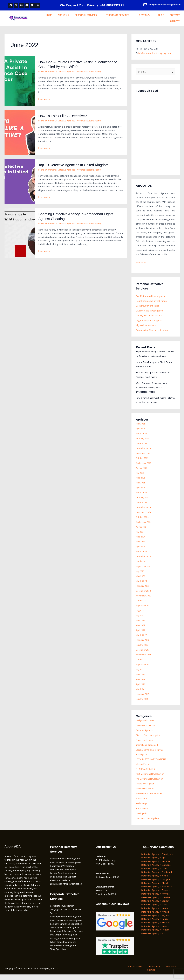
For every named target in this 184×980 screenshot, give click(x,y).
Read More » (45, 99)
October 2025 (143, 463)
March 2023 (142, 586)
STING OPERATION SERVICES (151, 798)
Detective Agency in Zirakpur (156, 895)
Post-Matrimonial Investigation (151, 779)
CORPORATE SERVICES (119, 15)
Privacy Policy (154, 972)
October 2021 (143, 665)
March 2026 (142, 438)
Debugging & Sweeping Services (66, 936)
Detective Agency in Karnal (155, 913)
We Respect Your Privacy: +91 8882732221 (92, 5)
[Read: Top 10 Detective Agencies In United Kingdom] (20, 181)
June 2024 (141, 542)
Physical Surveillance (146, 326)
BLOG (161, 15)
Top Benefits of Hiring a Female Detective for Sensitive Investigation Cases (154, 356)
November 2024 (144, 517)
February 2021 (143, 699)
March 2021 (142, 694)
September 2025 (144, 468)
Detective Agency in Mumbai (155, 866)
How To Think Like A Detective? (65, 116)
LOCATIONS (145, 15)
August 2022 (142, 615)
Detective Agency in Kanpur (155, 931)
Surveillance (142, 803)
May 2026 (141, 429)
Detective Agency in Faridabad (156, 877)
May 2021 (141, 684)
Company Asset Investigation (65, 932)
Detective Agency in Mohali (155, 888)
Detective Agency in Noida (154, 881)
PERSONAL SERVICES (87, 15)
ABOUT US (63, 15)
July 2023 (140, 576)
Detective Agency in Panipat (155, 910)
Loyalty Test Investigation (149, 316)
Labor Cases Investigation (63, 947)
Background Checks (146, 725)
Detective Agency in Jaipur (154, 873)
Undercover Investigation (149, 823)
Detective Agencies (68, 71)
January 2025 (142, 507)
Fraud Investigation (146, 745)
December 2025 (144, 453)
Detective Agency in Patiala (155, 924)
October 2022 (143, 606)
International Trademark (148, 750)
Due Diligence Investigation (64, 940)
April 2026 (141, 434)
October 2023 (143, 566)
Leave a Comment (47, 71)
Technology (142, 808)
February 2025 (143, 502)
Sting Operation (58, 954)
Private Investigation (146, 789)
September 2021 (144, 669)
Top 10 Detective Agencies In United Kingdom (77, 165)
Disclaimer (168, 972)
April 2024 (141, 551)
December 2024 (144, 512)
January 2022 (142, 650)
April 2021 (141, 689)
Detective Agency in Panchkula (156, 891)
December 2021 (144, 655)
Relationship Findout (146, 794)
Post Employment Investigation (66, 925)
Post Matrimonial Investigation (151, 301)
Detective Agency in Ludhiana (156, 870)
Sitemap (152, 975)
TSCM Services (143, 813)
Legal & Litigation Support (149, 321)
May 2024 (141, 547)
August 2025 (142, 473)
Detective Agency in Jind (153, 938)
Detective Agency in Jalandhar (156, 902)
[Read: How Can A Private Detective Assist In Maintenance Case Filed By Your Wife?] (20, 81)
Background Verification (148, 306)
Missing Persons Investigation (65, 943)
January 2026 (142, 448)
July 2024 (140, 537)
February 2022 (143, 645)
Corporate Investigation (62, 911)
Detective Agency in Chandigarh (157, 859)
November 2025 (144, 458)
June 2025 (141, 483)
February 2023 (143, 591)
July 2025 (140, 478)
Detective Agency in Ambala (155, 917)
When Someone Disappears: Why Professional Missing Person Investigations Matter (152, 392)
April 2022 (141, 635)
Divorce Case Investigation (149, 311)
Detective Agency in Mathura (156, 927)
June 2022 (141, 625)
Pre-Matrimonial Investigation (151, 784)
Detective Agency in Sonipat (155, 906)
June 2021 (141, 679)
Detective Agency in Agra (154, 863)
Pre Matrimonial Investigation (151, 296)
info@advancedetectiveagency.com (156, 53)
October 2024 (143, 522)
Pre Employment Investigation (65, 922)
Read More (141, 263)
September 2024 (144, 527)
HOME (49, 15)
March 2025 (142, 497)
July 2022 (140, 620)
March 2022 (142, 640)
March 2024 (142, 556)
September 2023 (144, 571)
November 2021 (144, 660)
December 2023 (144, 561)
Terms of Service (136, 972)
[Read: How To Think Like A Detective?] (20, 132)
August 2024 (142, 532)
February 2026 (143, 443)
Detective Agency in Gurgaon (156, 884)
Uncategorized (143, 818)
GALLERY (175, 21)
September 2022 (144, 610)
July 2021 (140, 674)
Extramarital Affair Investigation (152, 331)
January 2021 (142, 704)
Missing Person (144, 769)
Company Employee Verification (66, 929)
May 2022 (141, 630)
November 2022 (144, 601)
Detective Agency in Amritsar (156, 899)
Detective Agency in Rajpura (155, 920)
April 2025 (141, 492)
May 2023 (141, 581)
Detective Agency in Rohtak (155, 935)
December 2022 (144, 596)
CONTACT (175, 15)
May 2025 (141, 488)
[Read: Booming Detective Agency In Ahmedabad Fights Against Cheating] (20, 233)
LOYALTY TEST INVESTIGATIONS (153, 764)
